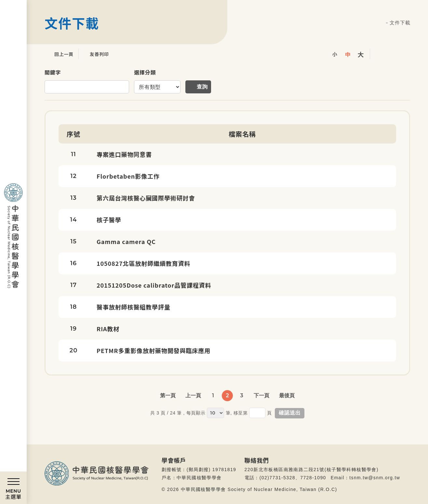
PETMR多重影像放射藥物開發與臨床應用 (154, 350)
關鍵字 (53, 72)
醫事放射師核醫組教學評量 (134, 307)
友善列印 (94, 54)
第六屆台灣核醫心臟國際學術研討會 (146, 198)
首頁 (381, 23)
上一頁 (193, 395)
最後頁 (287, 395)
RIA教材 (108, 329)
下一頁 (261, 395)
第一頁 (168, 395)
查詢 (202, 87)
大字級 (361, 54)
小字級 (335, 54)
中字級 (348, 54)
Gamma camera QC (126, 241)
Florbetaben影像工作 (128, 176)
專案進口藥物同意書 (124, 154)
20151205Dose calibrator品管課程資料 (154, 285)
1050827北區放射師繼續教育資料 (144, 263)
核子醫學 (109, 220)
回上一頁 (59, 54)
